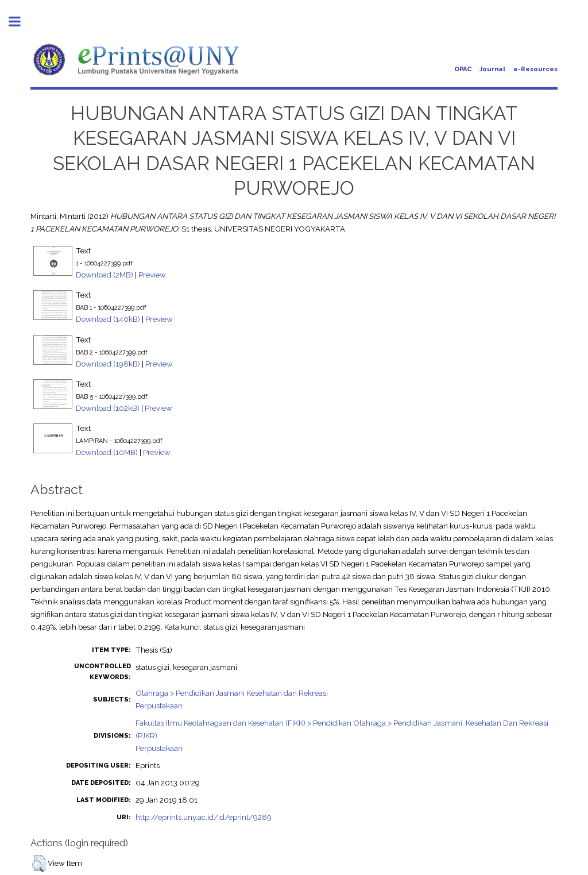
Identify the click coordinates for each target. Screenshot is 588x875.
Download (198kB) (108, 364)
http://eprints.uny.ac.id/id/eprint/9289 (204, 817)
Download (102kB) (108, 408)
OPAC (463, 69)
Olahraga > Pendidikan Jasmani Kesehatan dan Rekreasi (232, 693)
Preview (152, 275)
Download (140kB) (108, 319)
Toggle (21, 22)
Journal (492, 69)
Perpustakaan (159, 706)
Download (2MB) (105, 275)
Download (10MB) (107, 452)
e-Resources (535, 69)
